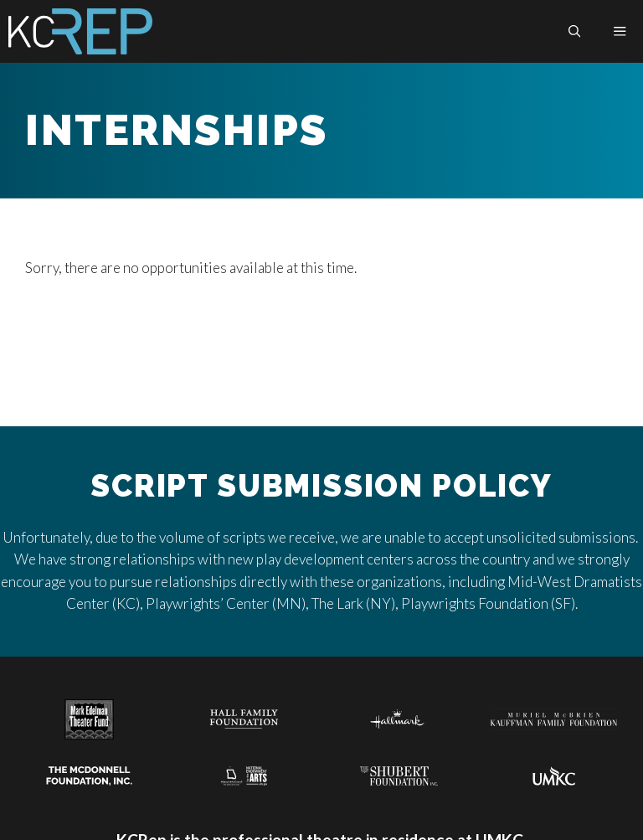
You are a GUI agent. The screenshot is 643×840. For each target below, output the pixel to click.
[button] (575, 31)
